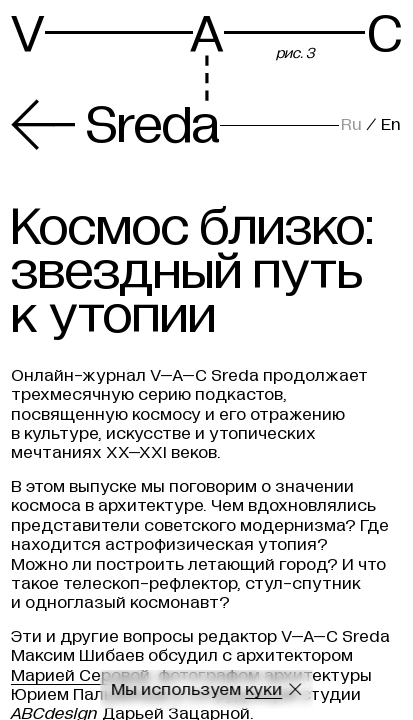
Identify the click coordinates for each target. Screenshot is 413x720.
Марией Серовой (80, 675)
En (391, 124)
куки (263, 689)
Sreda (115, 125)
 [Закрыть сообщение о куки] (295, 689)
